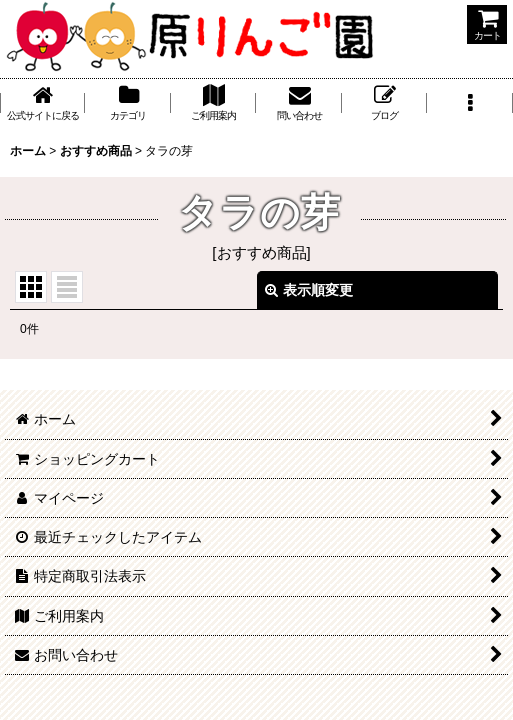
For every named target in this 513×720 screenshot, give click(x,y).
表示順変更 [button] (309, 290)
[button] (469, 103)
